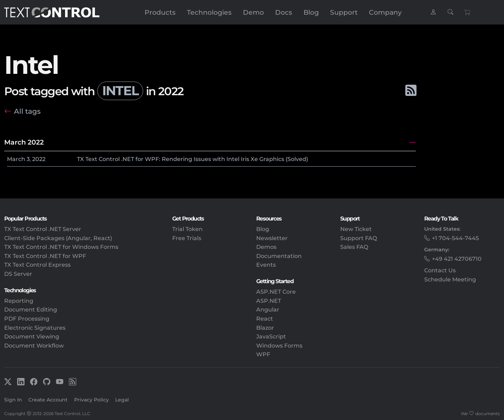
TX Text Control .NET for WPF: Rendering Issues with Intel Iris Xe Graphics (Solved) (192, 159)
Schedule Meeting (450, 279)
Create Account (48, 400)
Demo (253, 12)
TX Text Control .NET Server (43, 229)
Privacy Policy (92, 400)
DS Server (18, 274)
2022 (39, 159)
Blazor (265, 328)
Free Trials (187, 238)
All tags (27, 111)
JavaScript (271, 337)
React (265, 319)
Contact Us (440, 270)
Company (385, 12)
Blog (311, 12)
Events (266, 265)
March (16, 159)
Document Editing (31, 310)
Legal (122, 400)
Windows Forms (279, 346)
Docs (284, 12)
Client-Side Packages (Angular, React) (58, 238)
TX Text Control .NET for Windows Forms (61, 247)
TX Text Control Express (37, 265)
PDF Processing (27, 319)
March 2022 (24, 142)
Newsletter (272, 238)
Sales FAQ (354, 247)
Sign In (13, 400)
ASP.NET (269, 301)
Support (344, 12)
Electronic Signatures (35, 328)
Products (160, 12)
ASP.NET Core (276, 292)
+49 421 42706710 (457, 259)
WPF (263, 354)
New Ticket (356, 229)
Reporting (19, 301)
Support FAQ (359, 238)
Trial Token (187, 229)
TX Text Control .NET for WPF (45, 256)
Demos (266, 247)
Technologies (209, 12)
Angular (268, 310)
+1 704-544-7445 (455, 238)
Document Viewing (32, 337)
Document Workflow (34, 346)
